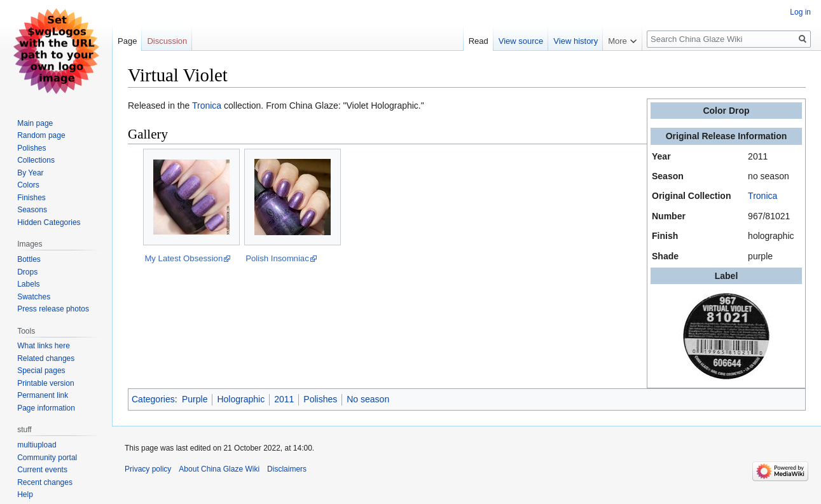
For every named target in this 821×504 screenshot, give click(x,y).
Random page (41, 135)
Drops (27, 272)
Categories (153, 399)
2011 (284, 399)
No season (368, 399)
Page (127, 41)
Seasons (32, 210)
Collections (36, 160)
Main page (35, 123)
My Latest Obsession (183, 258)
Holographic (241, 399)
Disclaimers (287, 469)
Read (479, 41)
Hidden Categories (49, 222)
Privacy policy (148, 469)
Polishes (320, 399)
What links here (44, 346)
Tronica (762, 196)
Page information (46, 408)
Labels (28, 284)
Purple (195, 399)
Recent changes (45, 482)
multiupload (37, 445)
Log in (800, 12)
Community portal (47, 458)
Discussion (167, 41)
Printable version (45, 383)
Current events (42, 470)
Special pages (41, 371)
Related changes (46, 358)
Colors (28, 185)
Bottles (29, 259)
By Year (30, 173)
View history (576, 41)
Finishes (31, 198)
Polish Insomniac (277, 258)
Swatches (34, 297)
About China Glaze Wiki (219, 469)
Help (25, 494)
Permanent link (43, 395)
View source (521, 41)
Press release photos (53, 309)
